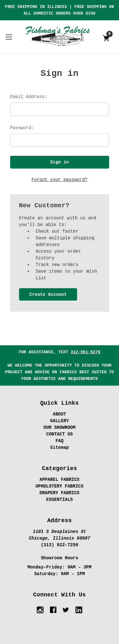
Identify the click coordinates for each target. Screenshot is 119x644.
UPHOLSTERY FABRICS (60, 486)
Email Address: (29, 97)
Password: (22, 128)
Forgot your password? (59, 180)
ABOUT (59, 414)
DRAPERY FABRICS (59, 493)
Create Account (48, 295)
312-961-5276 (86, 352)
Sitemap (60, 448)
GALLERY (60, 421)
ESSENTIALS (59, 500)
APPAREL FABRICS (59, 480)
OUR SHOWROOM (60, 428)
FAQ (60, 441)
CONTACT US (59, 434)
